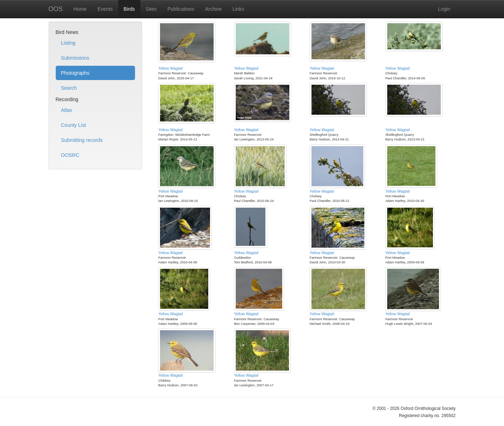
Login (444, 9)
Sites (151, 9)
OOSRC (70, 155)
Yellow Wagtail (171, 68)
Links (238, 9)
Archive (213, 9)
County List (74, 125)
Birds (129, 9)
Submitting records (82, 140)
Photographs (75, 73)
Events (105, 9)
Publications (181, 9)
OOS (56, 9)
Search (69, 88)
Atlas (67, 110)
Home (80, 9)
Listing (68, 43)
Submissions (75, 58)
